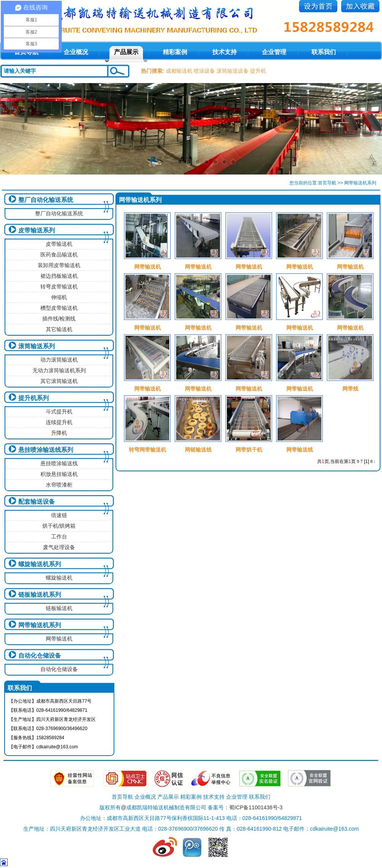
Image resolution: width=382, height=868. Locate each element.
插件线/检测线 (59, 319)
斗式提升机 (59, 412)
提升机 (258, 71)
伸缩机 (59, 297)
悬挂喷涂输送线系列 (46, 450)
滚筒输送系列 (37, 346)
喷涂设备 (204, 71)
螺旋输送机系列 (40, 564)
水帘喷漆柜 (59, 485)
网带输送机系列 (40, 625)
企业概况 (76, 52)
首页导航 (327, 183)
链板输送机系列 (40, 595)
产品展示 (126, 52)
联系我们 (324, 52)
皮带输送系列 (37, 230)
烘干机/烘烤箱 (59, 526)
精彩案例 (175, 52)
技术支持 (225, 52)
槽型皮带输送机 (59, 308)
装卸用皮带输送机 (59, 265)
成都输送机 (179, 71)
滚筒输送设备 (233, 71)
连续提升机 (59, 422)
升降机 (59, 433)
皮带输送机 (59, 244)
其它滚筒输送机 (59, 381)
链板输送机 (59, 608)
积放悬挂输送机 (59, 474)
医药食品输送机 (59, 255)
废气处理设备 (59, 547)
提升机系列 (34, 398)
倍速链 (59, 515)
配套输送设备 (37, 502)
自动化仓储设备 (40, 656)
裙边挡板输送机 (59, 276)
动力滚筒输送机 (59, 360)
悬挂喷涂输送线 (59, 463)
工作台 (59, 536)
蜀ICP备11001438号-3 (256, 807)
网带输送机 (59, 639)
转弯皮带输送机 (59, 287)
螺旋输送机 (59, 578)
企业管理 (274, 52)
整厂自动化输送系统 (46, 200)
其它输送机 (59, 329)
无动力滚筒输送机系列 (59, 370)
